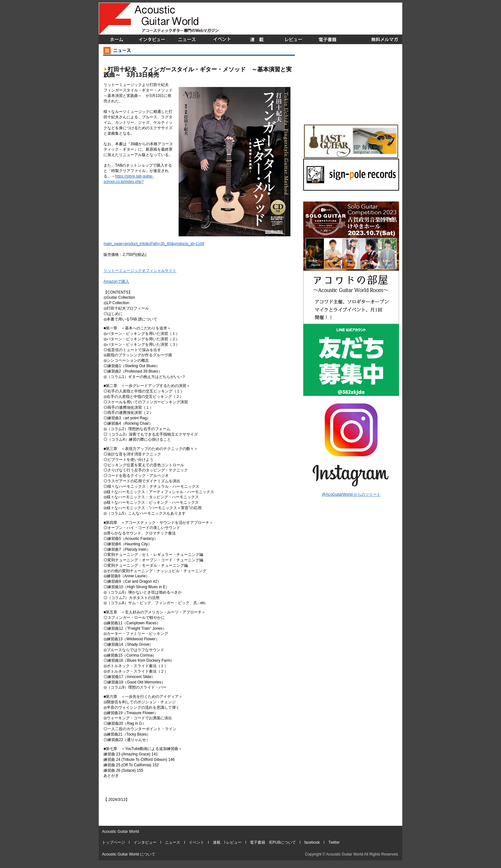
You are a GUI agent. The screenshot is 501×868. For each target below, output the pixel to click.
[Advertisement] (328, 19)
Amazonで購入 (116, 281)
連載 (217, 842)
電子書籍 (258, 842)
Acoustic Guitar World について (129, 854)
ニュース (173, 842)
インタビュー (145, 842)
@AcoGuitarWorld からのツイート (351, 494)
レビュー (234, 842)
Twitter (334, 842)
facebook (312, 842)
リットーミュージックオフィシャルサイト (140, 271)
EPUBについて (283, 842)
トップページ (113, 842)
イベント (197, 842)
